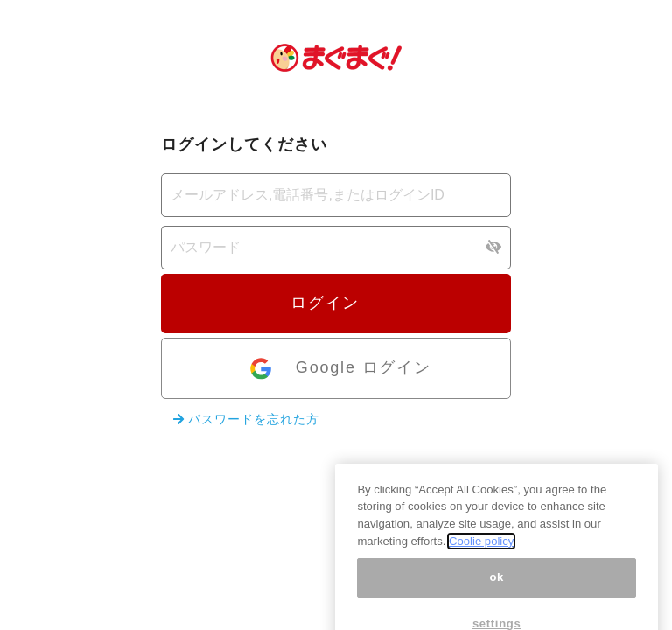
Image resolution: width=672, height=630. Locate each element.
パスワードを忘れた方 (246, 419)
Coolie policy (481, 560)
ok (497, 597)
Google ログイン (339, 369)
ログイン (336, 303)
